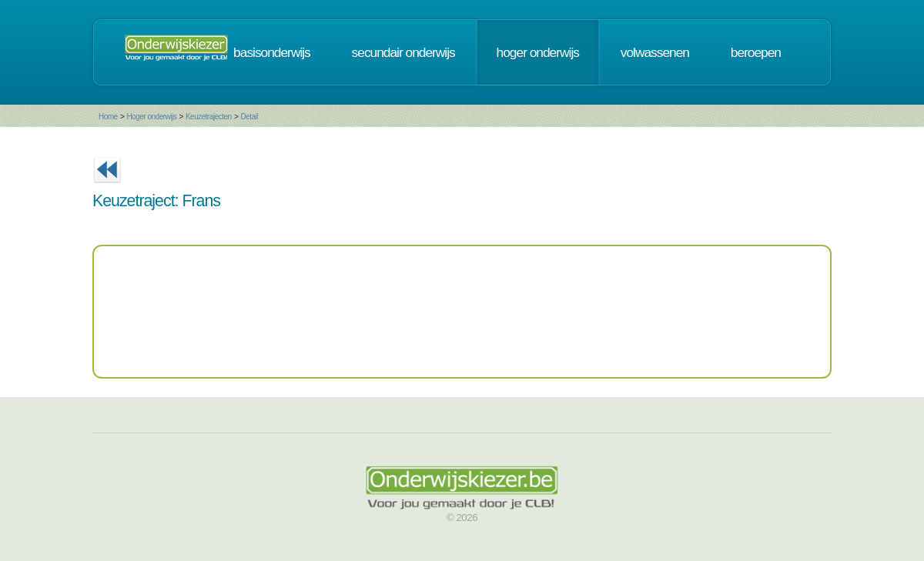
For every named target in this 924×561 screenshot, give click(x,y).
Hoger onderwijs (151, 117)
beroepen (756, 52)
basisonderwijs (272, 52)
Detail (249, 117)
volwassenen (655, 52)
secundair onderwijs (403, 52)
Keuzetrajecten (209, 117)
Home (108, 117)
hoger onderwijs (538, 52)
